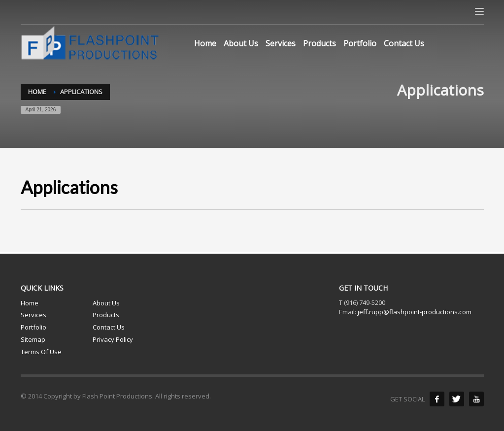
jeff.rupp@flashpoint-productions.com (415, 312)
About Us (106, 303)
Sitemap (33, 339)
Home (30, 303)
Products (106, 315)
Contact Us (109, 327)
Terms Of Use (41, 352)
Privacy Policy (113, 339)
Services (34, 315)
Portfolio (34, 327)
